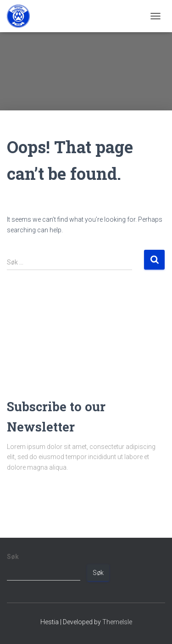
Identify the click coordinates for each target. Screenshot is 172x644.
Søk (13, 557)
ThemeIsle (117, 622)
